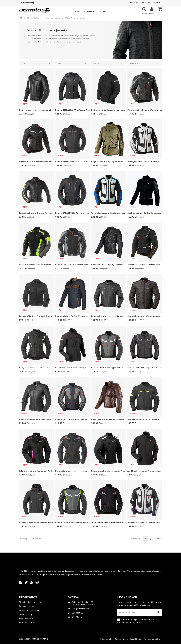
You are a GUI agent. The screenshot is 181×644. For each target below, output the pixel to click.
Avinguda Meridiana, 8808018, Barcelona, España (83, 603)
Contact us (145, 3)
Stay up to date (127, 597)
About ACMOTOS (27, 622)
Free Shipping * (29, 3)
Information (28, 597)
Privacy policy (107, 639)
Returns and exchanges (30, 610)
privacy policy (135, 622)
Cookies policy (121, 639)
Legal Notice (136, 639)
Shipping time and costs (30, 602)
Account (152, 13)
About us (134, 3)
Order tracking (26, 614)
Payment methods (28, 606)
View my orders (26, 618)
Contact (74, 597)
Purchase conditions (153, 639)
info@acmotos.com (81, 609)
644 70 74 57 (77, 617)
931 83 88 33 (77, 613)
